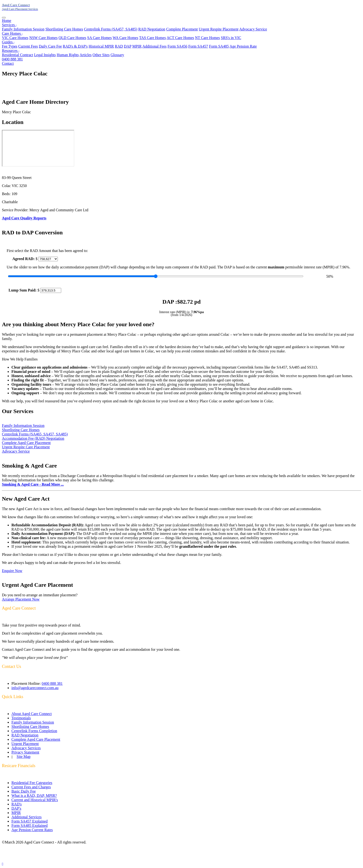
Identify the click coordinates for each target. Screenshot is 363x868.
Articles (86, 55)
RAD (119, 46)
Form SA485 (219, 46)
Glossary (117, 55)
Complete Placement (182, 29)
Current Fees (28, 46)
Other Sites (101, 55)
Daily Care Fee (50, 46)
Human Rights (68, 55)
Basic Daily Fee (24, 791)
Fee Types (10, 46)
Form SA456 (177, 46)
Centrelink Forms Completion (34, 731)
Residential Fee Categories (32, 783)
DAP (127, 46)
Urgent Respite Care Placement (26, 447)
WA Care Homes (125, 38)
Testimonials (21, 718)
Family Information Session (23, 29)
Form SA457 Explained (30, 821)
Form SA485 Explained (30, 826)
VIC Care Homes (15, 38)
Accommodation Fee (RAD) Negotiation (33, 438)
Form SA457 (198, 46)
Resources (11, 51)
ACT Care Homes (180, 38)
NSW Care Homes (43, 38)
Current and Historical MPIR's (35, 800)
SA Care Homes (99, 38)
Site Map (24, 757)
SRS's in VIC (231, 38)
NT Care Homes (207, 38)
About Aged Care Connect (32, 714)
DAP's (16, 808)
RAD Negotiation (152, 29)
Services (9, 25)
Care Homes (12, 33)
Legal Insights (45, 55)
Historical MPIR (101, 46)
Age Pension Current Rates (32, 830)
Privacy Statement (25, 752)
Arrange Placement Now (21, 599)
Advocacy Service (253, 29)
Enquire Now (12, 571)
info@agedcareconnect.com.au (35, 688)
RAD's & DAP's (75, 46)
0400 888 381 (12, 59)
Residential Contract (17, 55)
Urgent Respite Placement (219, 29)
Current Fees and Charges (31, 787)
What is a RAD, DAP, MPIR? (34, 796)
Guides (8, 42)
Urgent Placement (25, 744)
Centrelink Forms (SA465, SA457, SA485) (35, 434)
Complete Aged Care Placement (26, 443)
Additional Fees (154, 46)
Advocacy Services (26, 748)
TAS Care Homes (152, 38)
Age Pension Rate (243, 46)
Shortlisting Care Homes (64, 29)
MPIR (137, 46)
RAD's (17, 804)
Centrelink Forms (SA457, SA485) (111, 29)
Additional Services (27, 817)
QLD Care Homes (72, 38)
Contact (8, 63)
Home (7, 21)
